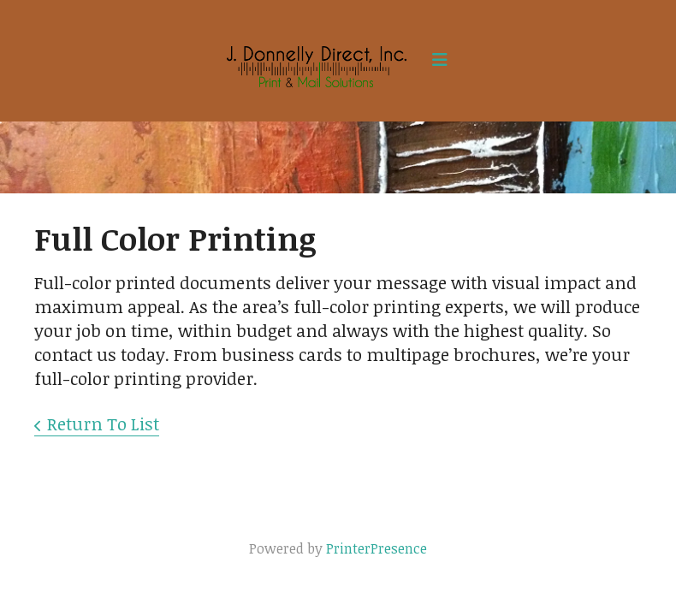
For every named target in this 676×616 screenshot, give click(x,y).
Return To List (103, 423)
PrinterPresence (377, 548)
